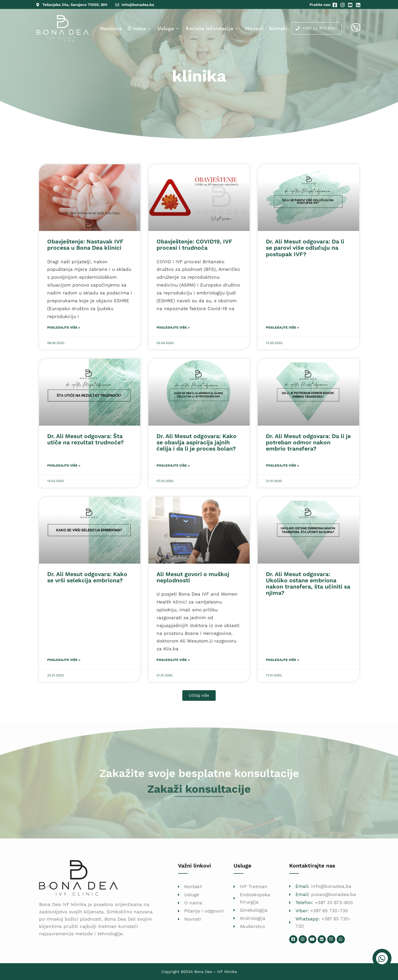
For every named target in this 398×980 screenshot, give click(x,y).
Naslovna (111, 28)
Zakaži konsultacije (199, 789)
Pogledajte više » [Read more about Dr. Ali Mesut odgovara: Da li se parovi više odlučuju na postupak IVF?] (282, 327)
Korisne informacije (213, 28)
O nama (140, 28)
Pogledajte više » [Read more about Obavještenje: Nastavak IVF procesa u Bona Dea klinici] (64, 327)
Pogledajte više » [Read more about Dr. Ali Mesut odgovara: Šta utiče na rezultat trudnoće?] (64, 465)
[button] (199, 695)
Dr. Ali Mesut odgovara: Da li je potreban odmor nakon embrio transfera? (308, 442)
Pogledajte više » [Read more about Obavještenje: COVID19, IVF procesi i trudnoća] (173, 327)
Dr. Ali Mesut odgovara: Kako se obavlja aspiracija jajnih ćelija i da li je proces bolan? (197, 442)
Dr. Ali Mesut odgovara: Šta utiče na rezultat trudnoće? (85, 439)
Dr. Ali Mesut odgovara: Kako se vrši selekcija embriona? (87, 577)
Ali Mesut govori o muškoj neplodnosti (193, 577)
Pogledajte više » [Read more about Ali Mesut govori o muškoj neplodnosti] (173, 660)
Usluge (169, 28)
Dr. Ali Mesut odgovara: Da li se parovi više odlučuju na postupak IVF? (305, 248)
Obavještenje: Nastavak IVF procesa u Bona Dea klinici (85, 245)
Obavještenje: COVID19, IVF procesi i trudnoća (194, 245)
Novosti (255, 28)
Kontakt (278, 28)
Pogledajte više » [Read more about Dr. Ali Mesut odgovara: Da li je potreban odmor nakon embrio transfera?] (282, 465)
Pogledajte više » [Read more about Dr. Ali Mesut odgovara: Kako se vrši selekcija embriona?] (64, 660)
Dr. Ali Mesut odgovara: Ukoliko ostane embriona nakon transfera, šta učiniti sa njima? (308, 583)
